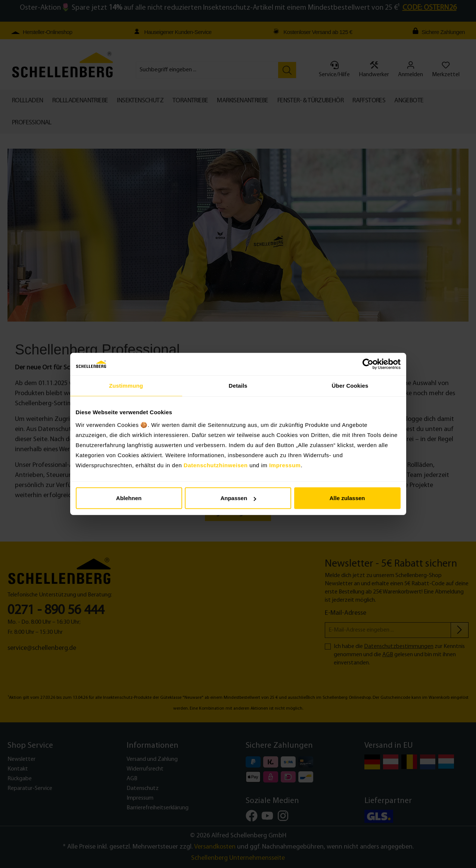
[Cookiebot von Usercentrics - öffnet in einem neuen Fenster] (368, 364)
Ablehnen (129, 498)
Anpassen (238, 498)
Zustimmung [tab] (126, 386)
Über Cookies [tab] (350, 386)
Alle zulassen (347, 498)
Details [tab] (238, 386)
